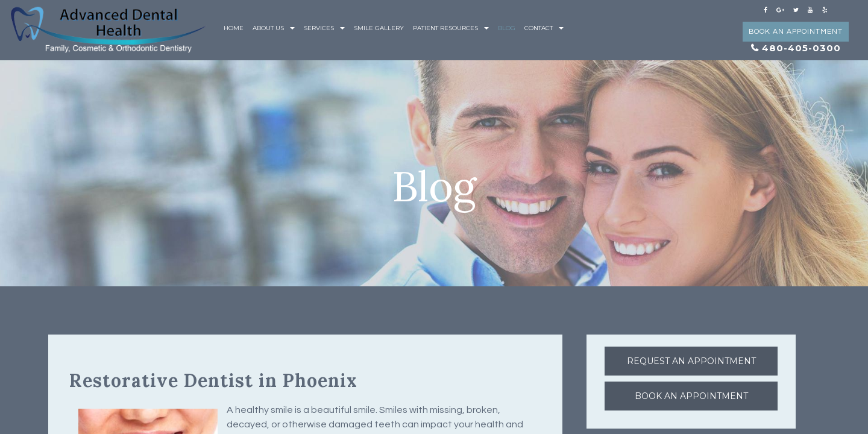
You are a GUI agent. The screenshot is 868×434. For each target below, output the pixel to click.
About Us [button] (274, 28)
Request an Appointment (691, 361)
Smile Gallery (379, 28)
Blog (507, 28)
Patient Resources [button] (451, 28)
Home (234, 28)
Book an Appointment (796, 32)
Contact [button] (544, 28)
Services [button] (324, 28)
